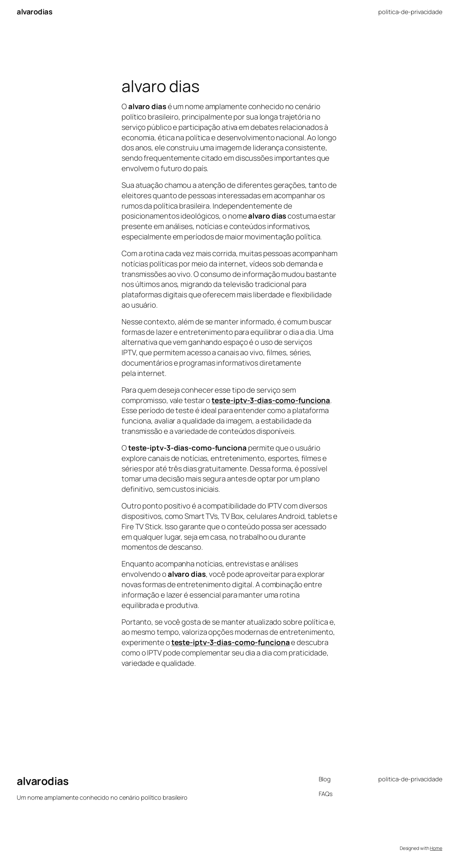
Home (436, 848)
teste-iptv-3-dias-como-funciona (231, 642)
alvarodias (34, 12)
